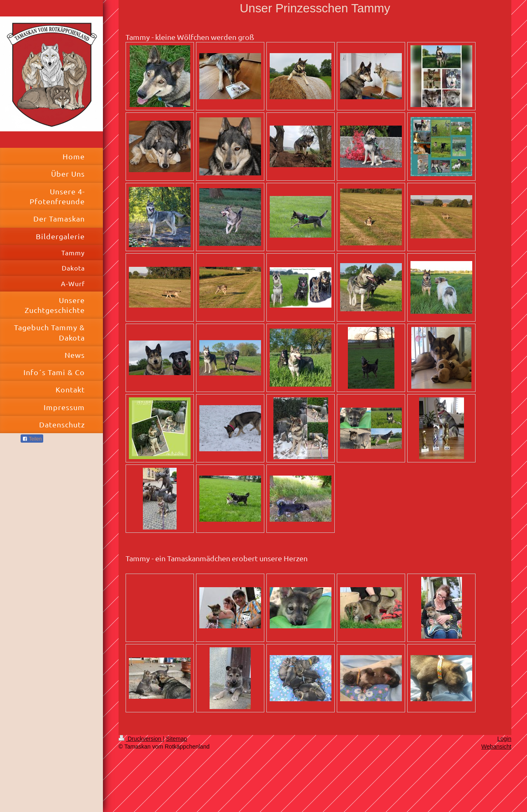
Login (504, 739)
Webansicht (496, 747)
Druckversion (141, 739)
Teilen (32, 439)
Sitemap (176, 739)
